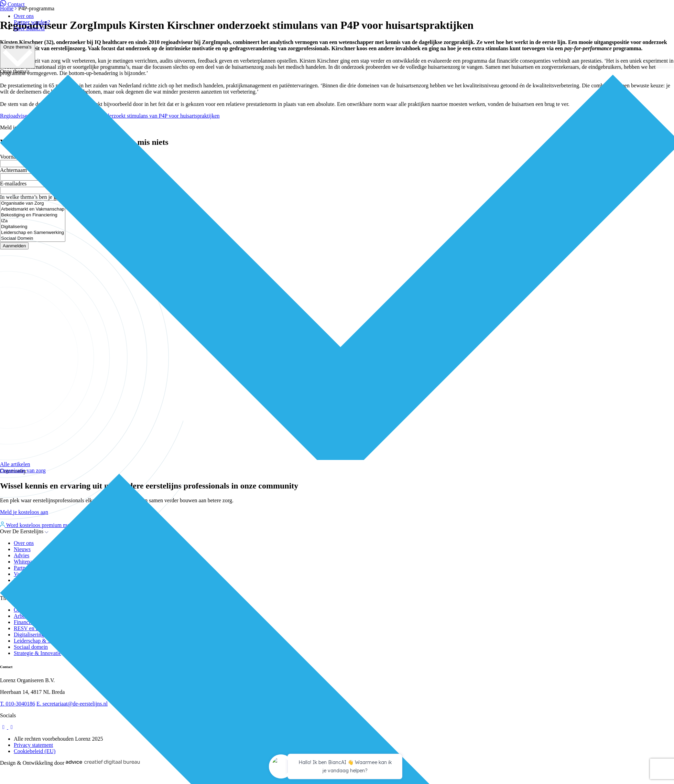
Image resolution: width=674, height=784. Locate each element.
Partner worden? (32, 22)
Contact (12, 4)
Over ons (24, 16)
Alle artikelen (15, 464)
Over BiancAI (29, 28)
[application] (337, 767)
